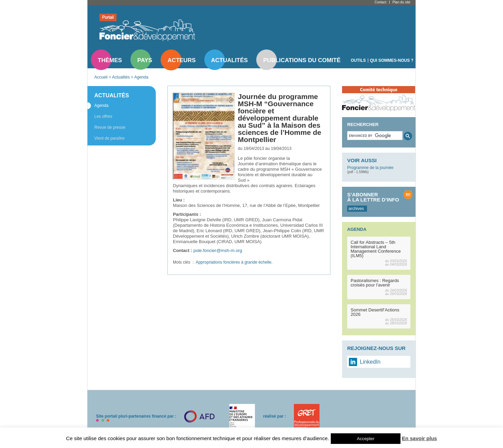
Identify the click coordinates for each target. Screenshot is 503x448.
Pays (145, 60)
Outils (358, 60)
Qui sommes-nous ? (392, 60)
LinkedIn (370, 362)
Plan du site (401, 2)
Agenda (141, 77)
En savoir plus (419, 438)
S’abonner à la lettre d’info (373, 197)
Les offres (103, 116)
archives (356, 209)
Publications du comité (302, 60)
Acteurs (181, 60)
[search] (374, 136)
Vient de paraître (110, 138)
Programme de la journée (370, 168)
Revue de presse (110, 127)
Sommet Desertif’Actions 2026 (375, 312)
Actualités (230, 60)
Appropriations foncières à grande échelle (234, 262)
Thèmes (110, 60)
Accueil (101, 77)
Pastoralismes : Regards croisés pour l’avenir (375, 283)
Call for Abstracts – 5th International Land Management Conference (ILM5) (376, 249)
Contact (380, 2)
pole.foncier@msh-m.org (218, 250)
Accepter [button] (365, 439)
